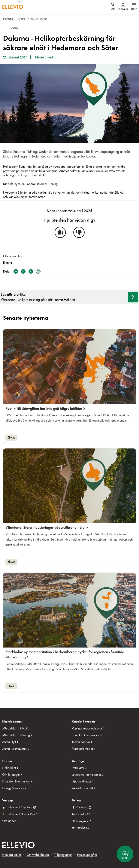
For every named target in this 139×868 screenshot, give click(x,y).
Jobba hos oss (81, 742)
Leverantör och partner (86, 775)
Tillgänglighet (63, 855)
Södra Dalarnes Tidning (42, 184)
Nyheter (22, 19)
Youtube (81, 828)
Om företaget (11, 775)
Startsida (8, 19)
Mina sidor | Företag (16, 735)
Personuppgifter (87, 855)
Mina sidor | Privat (15, 728)
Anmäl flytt (9, 742)
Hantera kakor (12, 855)
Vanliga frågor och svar (87, 728)
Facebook (82, 807)
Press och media (82, 749)
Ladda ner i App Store (20, 807)
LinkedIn (81, 814)
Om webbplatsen (38, 855)
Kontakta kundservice (86, 735)
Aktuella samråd (82, 788)
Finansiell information (16, 781)
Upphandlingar (82, 781)
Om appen (9, 821)
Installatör (78, 768)
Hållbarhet (9, 768)
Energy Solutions (13, 788)
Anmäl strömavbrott (15, 749)
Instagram (82, 821)
